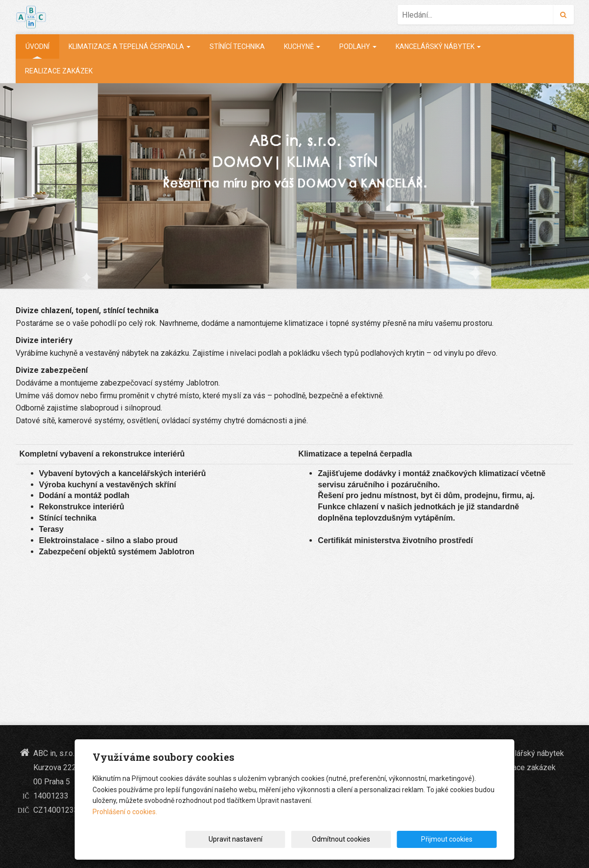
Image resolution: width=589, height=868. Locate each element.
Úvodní (37, 46)
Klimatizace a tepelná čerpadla (130, 46)
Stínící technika (237, 46)
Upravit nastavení (298, 839)
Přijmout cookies (459, 839)
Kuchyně (302, 46)
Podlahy (358, 46)
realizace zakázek (59, 71)
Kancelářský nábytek (438, 46)
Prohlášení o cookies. (125, 812)
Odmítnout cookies (379, 839)
